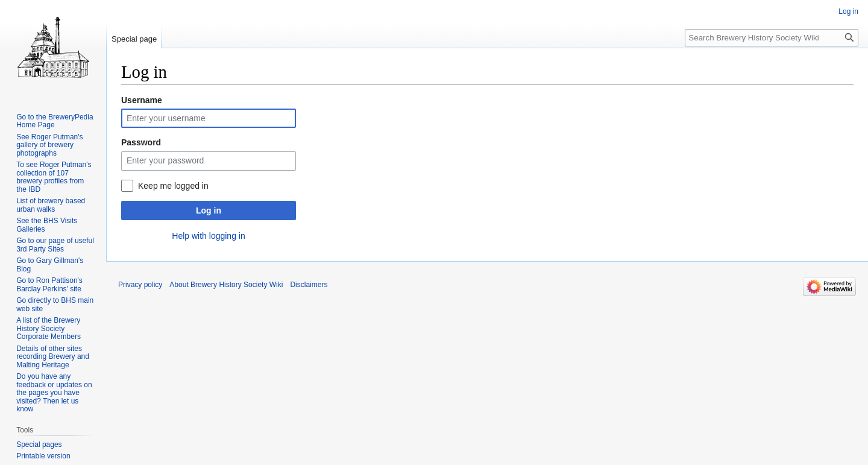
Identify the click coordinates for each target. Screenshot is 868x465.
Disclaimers (309, 285)
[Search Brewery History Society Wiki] (772, 38)
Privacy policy (140, 285)
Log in (209, 210)
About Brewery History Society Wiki (226, 285)
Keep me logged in (173, 186)
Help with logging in (208, 236)
